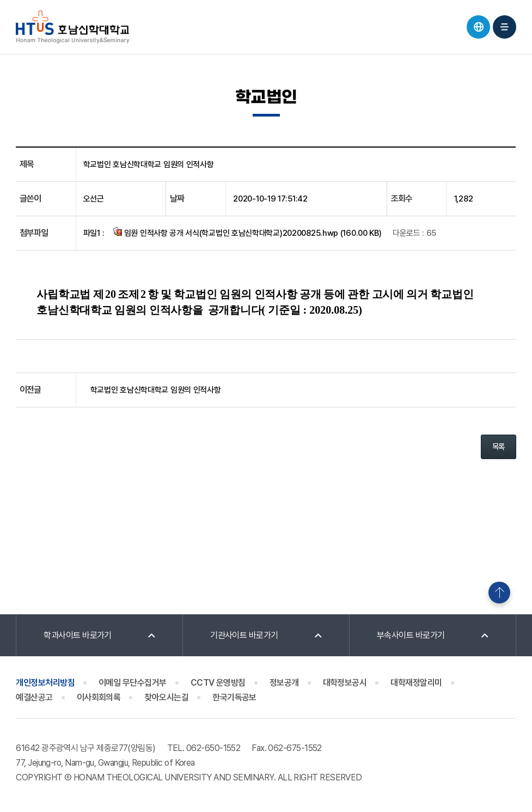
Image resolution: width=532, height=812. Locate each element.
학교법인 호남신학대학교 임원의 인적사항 (156, 390)
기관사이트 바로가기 (244, 635)
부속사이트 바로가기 (411, 635)
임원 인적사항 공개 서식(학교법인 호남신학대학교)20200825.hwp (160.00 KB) (247, 233)
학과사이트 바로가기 (78, 635)
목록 (499, 447)
